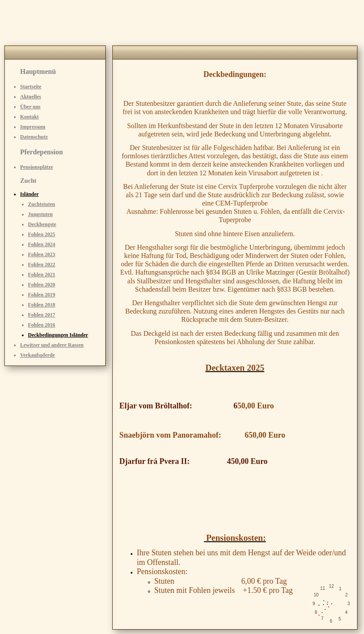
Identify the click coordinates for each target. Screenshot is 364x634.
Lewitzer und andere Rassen (52, 345)
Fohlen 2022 (42, 265)
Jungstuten (40, 214)
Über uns (30, 107)
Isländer (29, 194)
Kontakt (29, 117)
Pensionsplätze (36, 167)
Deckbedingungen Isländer (58, 335)
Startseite (31, 87)
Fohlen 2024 (42, 244)
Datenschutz (34, 137)
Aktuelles (31, 97)
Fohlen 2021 (42, 275)
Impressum (33, 127)
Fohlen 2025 (42, 234)
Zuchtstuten (42, 204)
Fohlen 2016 (42, 325)
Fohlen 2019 (42, 295)
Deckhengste (42, 224)
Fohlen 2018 (42, 305)
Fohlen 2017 (42, 315)
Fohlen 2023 (42, 254)
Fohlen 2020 (42, 285)
